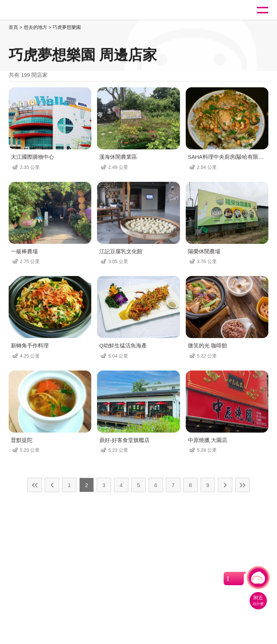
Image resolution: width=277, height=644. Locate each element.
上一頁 (52, 485)
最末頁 (242, 485)
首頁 (13, 27)
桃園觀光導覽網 (35, 10)
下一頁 (225, 485)
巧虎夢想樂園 (67, 27)
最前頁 (35, 485)
